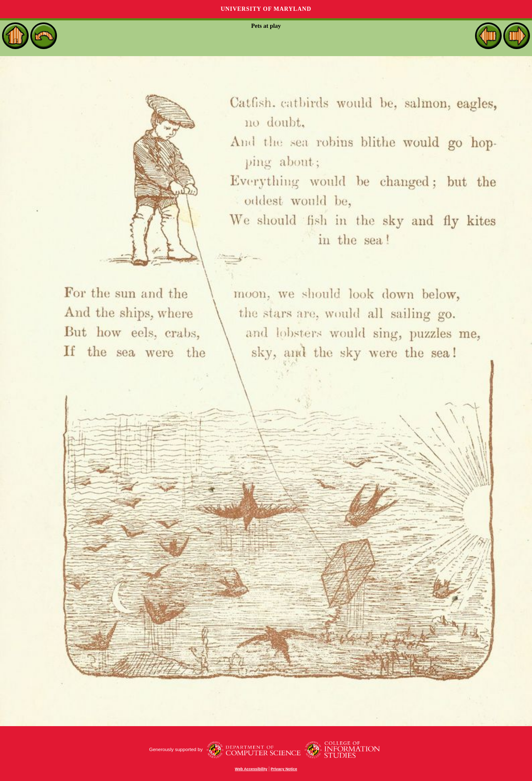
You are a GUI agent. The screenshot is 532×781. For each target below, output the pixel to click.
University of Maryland (266, 9)
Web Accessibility (251, 769)
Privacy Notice (284, 769)
